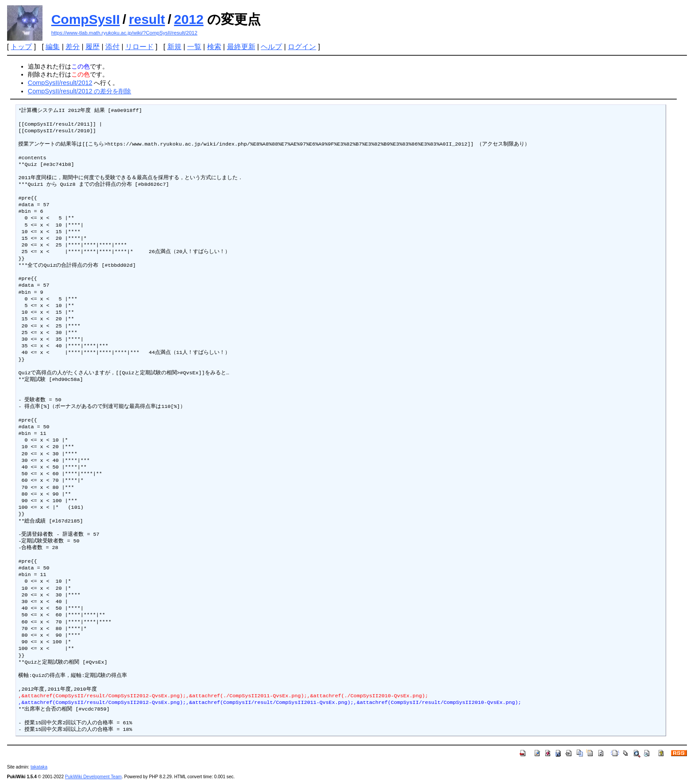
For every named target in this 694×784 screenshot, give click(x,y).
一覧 (194, 47)
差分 (73, 47)
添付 (112, 47)
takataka (39, 767)
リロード (139, 47)
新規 (174, 47)
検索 (214, 47)
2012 (189, 19)
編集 (53, 47)
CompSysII (86, 19)
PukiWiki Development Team (93, 777)
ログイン (302, 47)
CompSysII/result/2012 (60, 83)
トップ (21, 47)
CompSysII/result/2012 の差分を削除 (80, 91)
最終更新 (241, 47)
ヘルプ (271, 47)
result (147, 19)
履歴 (93, 47)
